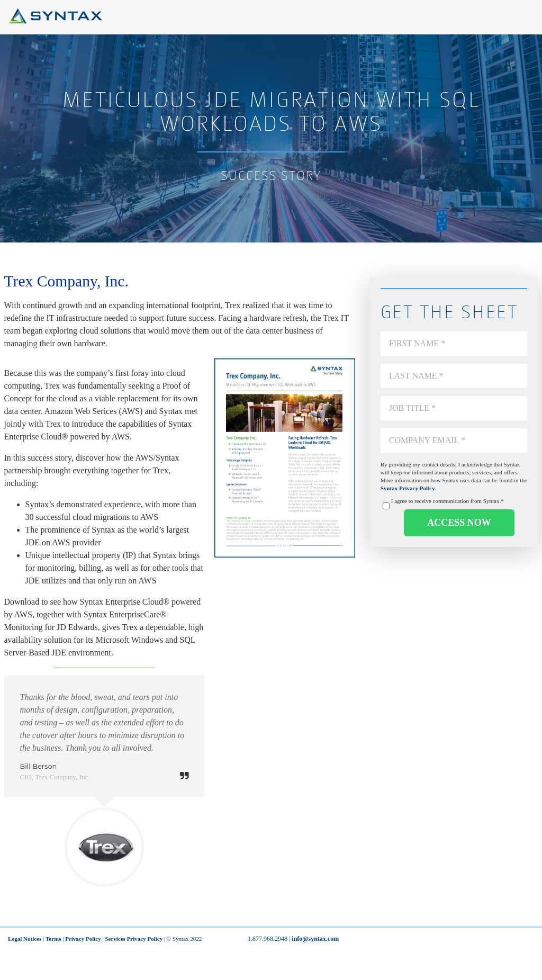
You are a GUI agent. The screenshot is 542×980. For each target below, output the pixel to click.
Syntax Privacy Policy (408, 488)
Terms (53, 939)
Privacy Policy (83, 939)
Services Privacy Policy (134, 939)
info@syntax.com (315, 939)
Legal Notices (25, 939)
